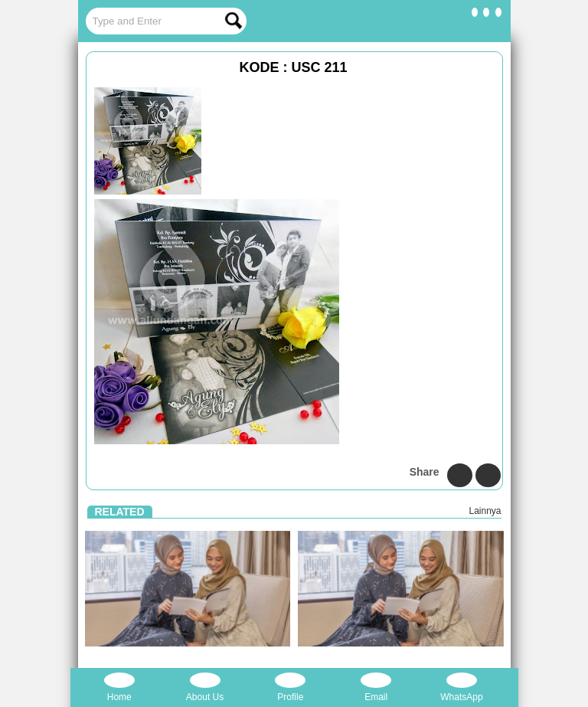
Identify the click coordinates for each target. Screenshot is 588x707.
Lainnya (485, 511)
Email (376, 687)
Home (119, 687)
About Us (205, 687)
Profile (290, 687)
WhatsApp (461, 687)
